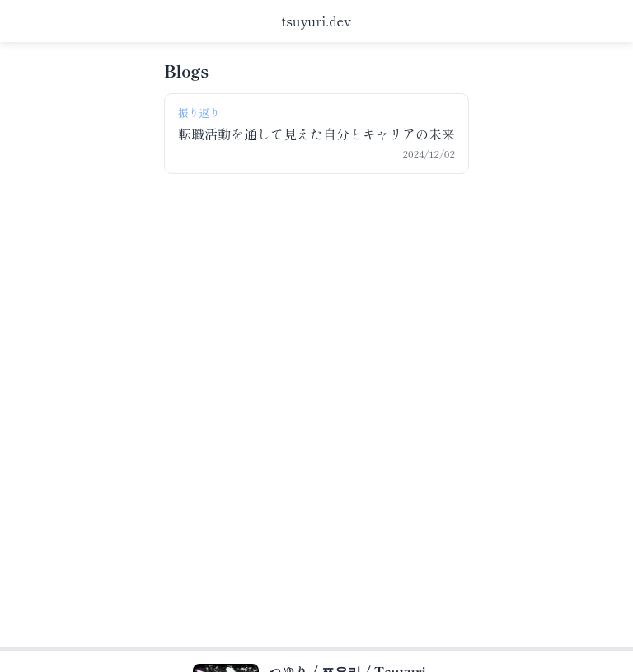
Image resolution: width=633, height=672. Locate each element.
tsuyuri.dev (316, 21)
